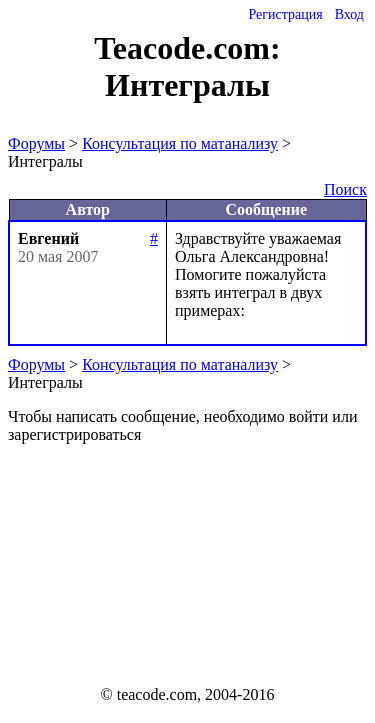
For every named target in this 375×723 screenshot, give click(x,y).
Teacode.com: (187, 48)
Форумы (36, 143)
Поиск (345, 189)
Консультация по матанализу (180, 143)
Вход (349, 14)
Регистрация (285, 14)
